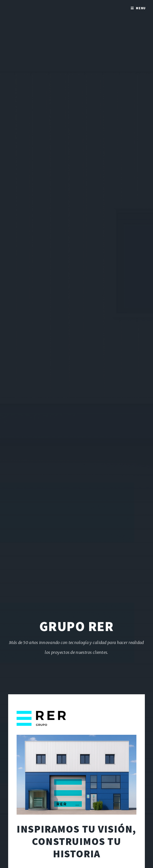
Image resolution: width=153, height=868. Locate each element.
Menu (141, 8)
